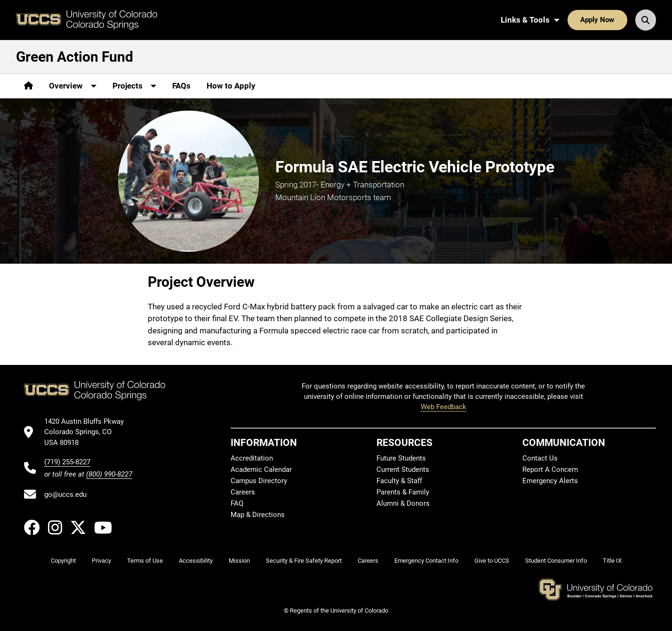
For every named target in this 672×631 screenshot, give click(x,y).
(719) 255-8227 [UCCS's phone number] (67, 462)
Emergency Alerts (550, 481)
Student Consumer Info (556, 561)
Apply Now (597, 20)
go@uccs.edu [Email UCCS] (65, 494)
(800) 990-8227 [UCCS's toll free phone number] (109, 474)
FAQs (181, 86)
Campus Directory (259, 481)
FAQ (237, 503)
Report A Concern (550, 469)
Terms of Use (145, 561)
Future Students (401, 458)
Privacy (101, 561)
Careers (243, 492)
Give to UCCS (492, 561)
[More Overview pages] (73, 86)
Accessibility (196, 561)
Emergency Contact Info (426, 561)
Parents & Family (403, 492)
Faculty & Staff (399, 481)
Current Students (403, 469)
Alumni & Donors (403, 503)
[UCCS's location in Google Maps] (88, 432)
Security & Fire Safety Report (304, 561)
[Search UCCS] (646, 20)
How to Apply (231, 86)
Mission (239, 561)
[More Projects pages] (134, 86)
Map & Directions (258, 515)
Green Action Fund (75, 57)
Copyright (63, 561)
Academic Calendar (261, 469)
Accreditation (252, 458)
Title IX (612, 561)
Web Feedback (444, 407)
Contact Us (540, 458)
